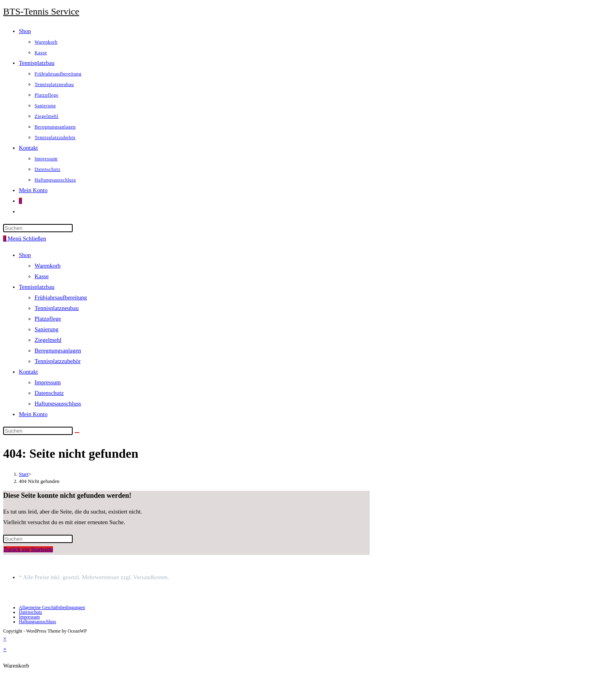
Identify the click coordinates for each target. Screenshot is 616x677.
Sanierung (47, 329)
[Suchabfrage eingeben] (38, 228)
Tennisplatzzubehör (58, 361)
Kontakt (28, 372)
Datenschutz (49, 393)
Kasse (42, 276)
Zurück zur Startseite (28, 549)
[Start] (24, 474)
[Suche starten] (77, 433)
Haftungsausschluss (58, 404)
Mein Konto (33, 414)
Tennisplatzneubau (57, 308)
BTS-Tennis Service (41, 11)
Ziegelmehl (48, 340)
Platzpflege (48, 319)
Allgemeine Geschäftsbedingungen (52, 607)
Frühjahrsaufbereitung (61, 297)
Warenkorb (48, 266)
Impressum (48, 382)
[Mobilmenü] (27, 239)
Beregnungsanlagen (58, 350)
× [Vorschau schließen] (5, 638)
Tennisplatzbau (37, 287)
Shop (25, 255)
